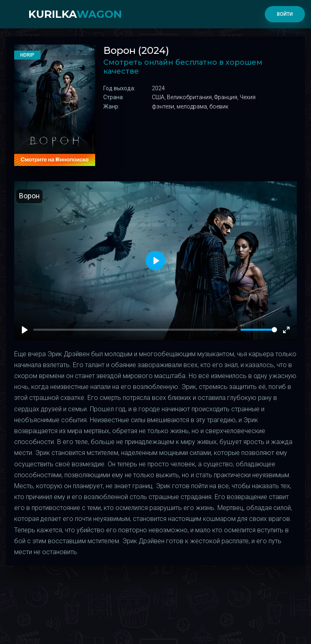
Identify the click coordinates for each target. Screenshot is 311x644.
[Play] (25, 330)
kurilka (75, 14)
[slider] (259, 330)
